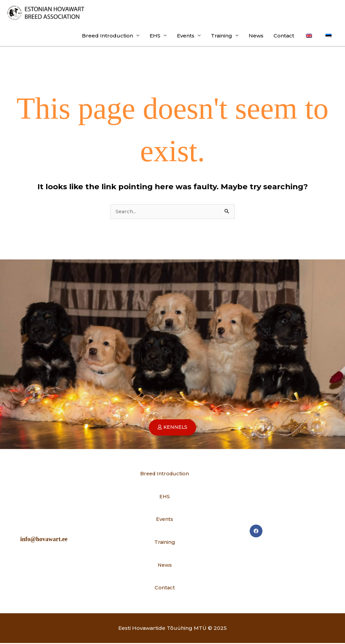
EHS (155, 36)
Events (186, 36)
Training (222, 36)
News (256, 36)
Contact (284, 36)
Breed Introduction (107, 36)
